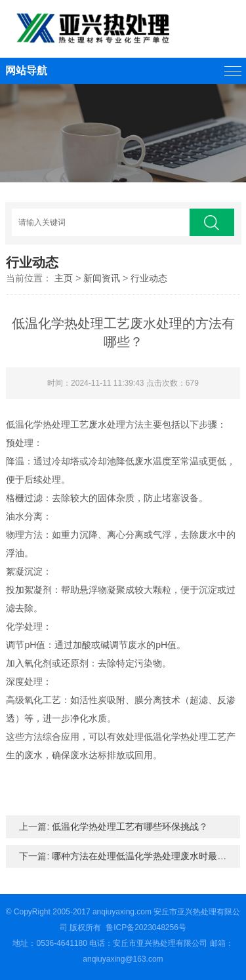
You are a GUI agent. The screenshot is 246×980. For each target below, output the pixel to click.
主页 (64, 278)
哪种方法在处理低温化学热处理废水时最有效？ (148, 856)
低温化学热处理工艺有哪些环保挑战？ (130, 827)
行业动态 (149, 278)
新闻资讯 (102, 278)
